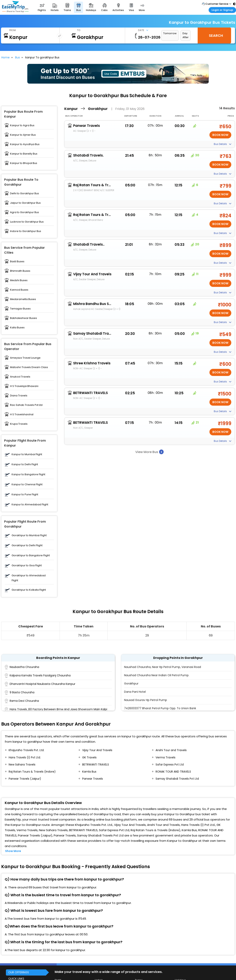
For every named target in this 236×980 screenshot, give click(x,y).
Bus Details (223, 144)
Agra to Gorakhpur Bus (24, 212)
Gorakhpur (131, 683)
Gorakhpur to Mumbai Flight (29, 535)
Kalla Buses (17, 327)
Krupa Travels (19, 424)
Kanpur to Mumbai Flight (27, 454)
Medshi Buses (19, 280)
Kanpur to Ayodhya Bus (25, 144)
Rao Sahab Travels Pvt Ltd (26, 405)
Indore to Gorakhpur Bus (26, 231)
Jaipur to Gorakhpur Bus (25, 203)
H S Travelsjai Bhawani (24, 386)
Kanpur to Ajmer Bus (23, 135)
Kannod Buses (19, 290)
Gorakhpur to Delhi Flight (27, 545)
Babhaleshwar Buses (24, 318)
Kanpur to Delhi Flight (25, 464)
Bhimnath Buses (20, 271)
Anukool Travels (20, 377)
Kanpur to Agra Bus (22, 125)
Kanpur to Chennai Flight (27, 484)
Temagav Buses (20, 309)
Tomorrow (170, 33)
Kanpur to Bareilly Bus (24, 154)
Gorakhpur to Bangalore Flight (31, 555)
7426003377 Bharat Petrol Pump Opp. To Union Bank (160, 708)
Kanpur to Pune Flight (25, 494)
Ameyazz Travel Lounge (25, 358)
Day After (186, 35)
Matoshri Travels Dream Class (29, 367)
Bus (18, 57)
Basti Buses (17, 261)
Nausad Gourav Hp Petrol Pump (146, 700)
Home (6, 57)
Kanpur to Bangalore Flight (28, 474)
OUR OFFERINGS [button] (19, 972)
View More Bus (149, 452)
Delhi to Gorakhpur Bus (24, 193)
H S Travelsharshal (22, 414)
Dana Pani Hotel (135, 692)
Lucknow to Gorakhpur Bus (27, 222)
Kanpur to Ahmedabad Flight (30, 504)
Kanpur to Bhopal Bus (24, 163)
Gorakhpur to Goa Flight (27, 565)
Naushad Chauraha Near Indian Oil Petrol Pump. (157, 675)
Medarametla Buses (23, 299)
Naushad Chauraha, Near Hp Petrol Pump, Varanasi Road (163, 667)
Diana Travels (19, 396)
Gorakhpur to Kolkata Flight (29, 590)
